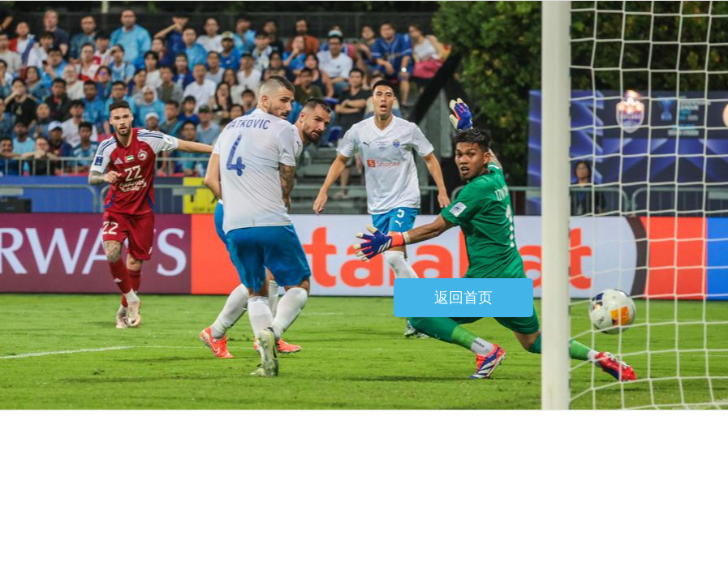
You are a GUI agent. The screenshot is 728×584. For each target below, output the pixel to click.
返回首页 (463, 298)
